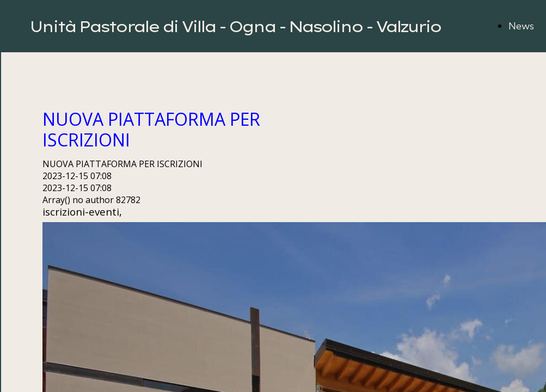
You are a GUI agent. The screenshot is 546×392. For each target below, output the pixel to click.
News (521, 26)
